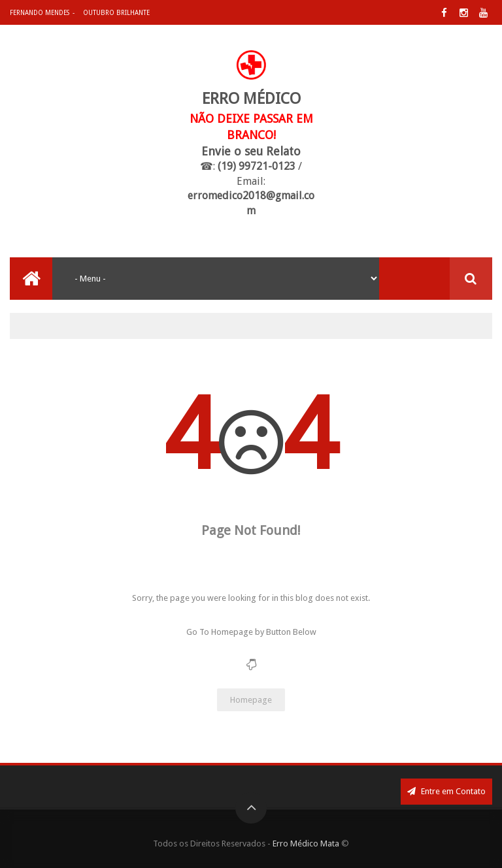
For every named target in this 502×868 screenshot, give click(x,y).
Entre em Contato (446, 791)
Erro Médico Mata (306, 844)
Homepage (251, 700)
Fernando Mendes (40, 13)
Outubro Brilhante (116, 13)
